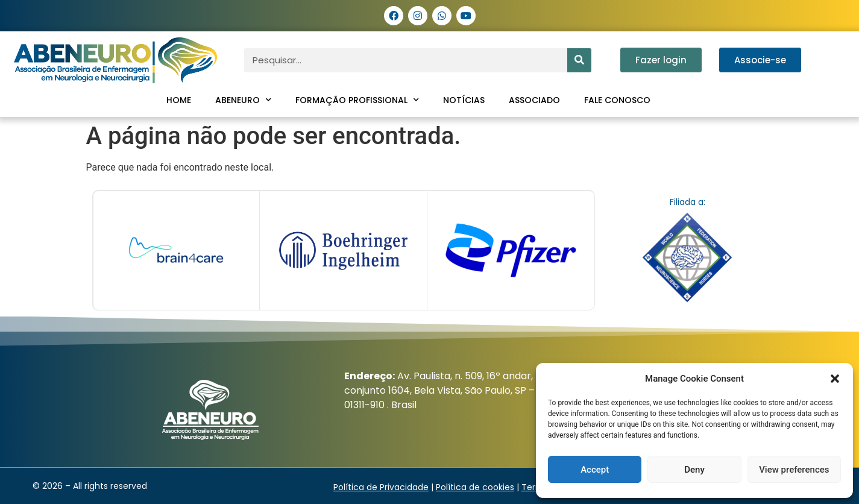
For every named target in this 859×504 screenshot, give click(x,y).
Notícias (464, 100)
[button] (835, 379)
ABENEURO (243, 100)
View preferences (794, 470)
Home (179, 100)
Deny (694, 470)
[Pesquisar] (579, 60)
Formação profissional (357, 100)
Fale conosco (617, 100)
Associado (534, 100)
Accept (595, 470)
